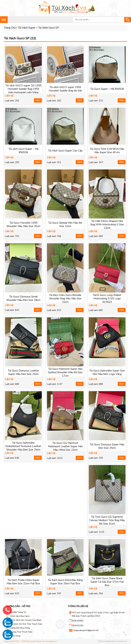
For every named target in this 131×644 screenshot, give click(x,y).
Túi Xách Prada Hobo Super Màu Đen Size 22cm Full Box (23, 582)
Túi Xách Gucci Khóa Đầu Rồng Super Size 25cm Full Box (65, 582)
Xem (38, 100)
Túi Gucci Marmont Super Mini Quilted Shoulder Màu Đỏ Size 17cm (65, 372)
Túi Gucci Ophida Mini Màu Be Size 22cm (65, 224)
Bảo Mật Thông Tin (18, 612)
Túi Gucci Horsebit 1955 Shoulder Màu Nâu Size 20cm (23, 224)
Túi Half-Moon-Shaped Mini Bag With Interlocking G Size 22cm (107, 224)
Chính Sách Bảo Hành (20, 616)
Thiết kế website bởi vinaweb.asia (112, 641)
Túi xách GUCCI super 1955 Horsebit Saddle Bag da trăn (65, 89)
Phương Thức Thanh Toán (21, 632)
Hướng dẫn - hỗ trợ (18, 606)
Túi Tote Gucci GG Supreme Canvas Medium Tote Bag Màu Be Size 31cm (107, 520)
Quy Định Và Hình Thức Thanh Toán (26, 624)
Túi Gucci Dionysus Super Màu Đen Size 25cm (107, 446)
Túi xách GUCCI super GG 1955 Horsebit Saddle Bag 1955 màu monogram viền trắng (23, 89)
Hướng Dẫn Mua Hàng (20, 628)
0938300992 (78, 621)
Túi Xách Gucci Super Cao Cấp (65, 151)
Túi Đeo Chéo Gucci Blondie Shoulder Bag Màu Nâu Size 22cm (65, 298)
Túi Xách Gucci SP (49, 28)
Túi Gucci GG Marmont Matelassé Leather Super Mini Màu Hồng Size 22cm (65, 446)
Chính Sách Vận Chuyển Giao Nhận (26, 620)
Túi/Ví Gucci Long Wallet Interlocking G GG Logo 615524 (107, 298)
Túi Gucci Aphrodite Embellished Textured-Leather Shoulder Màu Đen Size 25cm (23, 446)
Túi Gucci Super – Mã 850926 (107, 89)
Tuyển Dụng (15, 636)
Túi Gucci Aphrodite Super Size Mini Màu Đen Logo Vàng (107, 372)
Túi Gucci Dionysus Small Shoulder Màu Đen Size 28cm (23, 298)
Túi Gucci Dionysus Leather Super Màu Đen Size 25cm (23, 372)
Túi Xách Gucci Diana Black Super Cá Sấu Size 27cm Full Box (107, 582)
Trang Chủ (10, 28)
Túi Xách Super (27, 28)
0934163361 (78, 626)
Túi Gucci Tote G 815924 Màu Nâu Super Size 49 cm (107, 151)
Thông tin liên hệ (78, 606)
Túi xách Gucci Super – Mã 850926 (23, 151)
